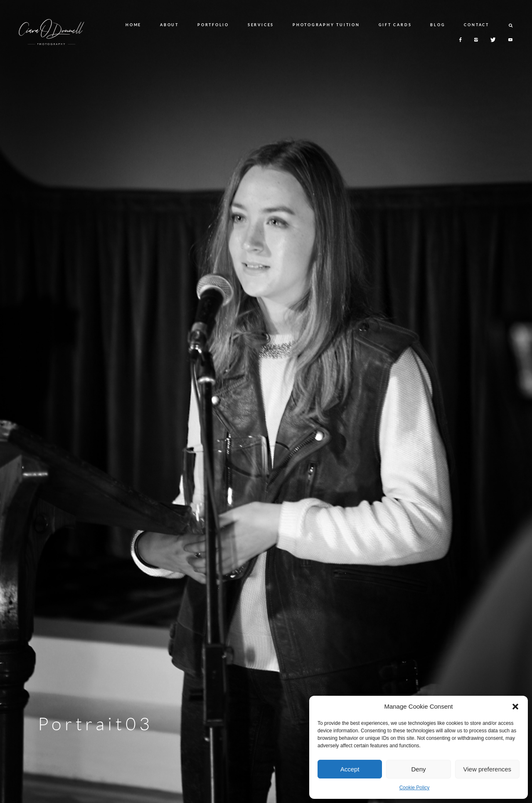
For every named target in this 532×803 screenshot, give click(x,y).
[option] (266, 401)
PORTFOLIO (213, 25)
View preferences (488, 769)
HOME (133, 25)
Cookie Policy (415, 788)
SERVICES (261, 25)
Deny (418, 769)
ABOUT (169, 25)
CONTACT (476, 25)
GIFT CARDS (395, 25)
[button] (515, 707)
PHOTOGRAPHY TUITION (326, 25)
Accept (350, 769)
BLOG (438, 25)
